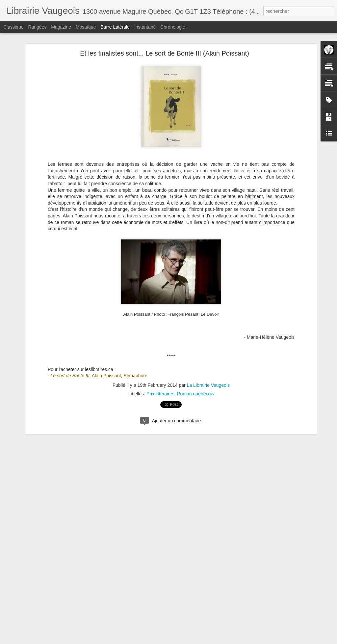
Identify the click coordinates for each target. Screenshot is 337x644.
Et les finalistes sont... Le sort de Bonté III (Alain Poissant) (165, 53)
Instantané (145, 27)
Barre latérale (115, 27)
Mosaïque (86, 27)
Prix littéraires (160, 394)
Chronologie (173, 27)
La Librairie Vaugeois (208, 385)
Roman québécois (195, 394)
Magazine (61, 27)
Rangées (37, 27)
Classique (13, 27)
